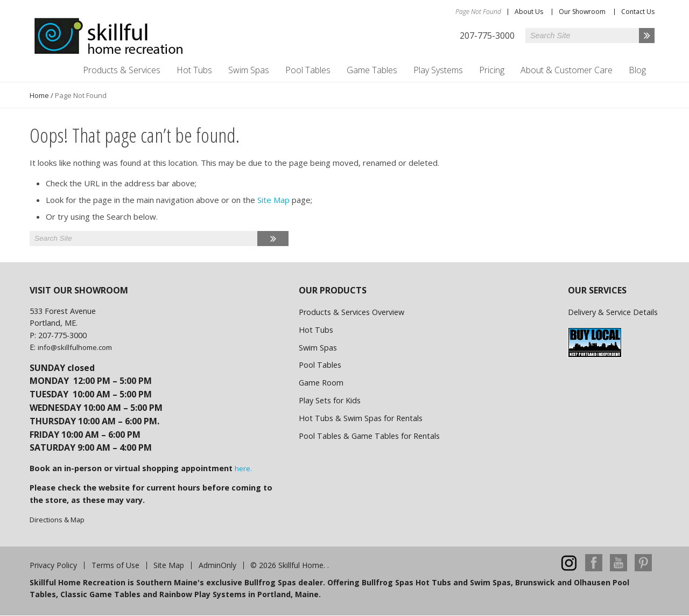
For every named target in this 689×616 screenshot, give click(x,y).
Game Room (321, 383)
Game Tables (372, 70)
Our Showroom (582, 12)
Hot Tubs (194, 70)
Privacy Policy (53, 565)
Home (39, 95)
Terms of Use (115, 565)
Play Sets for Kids (330, 400)
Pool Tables (308, 70)
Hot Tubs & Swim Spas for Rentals (361, 418)
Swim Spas (249, 70)
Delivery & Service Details (613, 312)
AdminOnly (217, 565)
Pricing (492, 70)
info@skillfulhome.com (75, 347)
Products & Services (122, 70)
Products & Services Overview (351, 312)
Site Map (273, 200)
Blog (637, 70)
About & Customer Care (567, 70)
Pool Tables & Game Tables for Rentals (369, 436)
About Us (529, 12)
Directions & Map (57, 520)
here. (243, 468)
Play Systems (438, 70)
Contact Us (638, 12)
